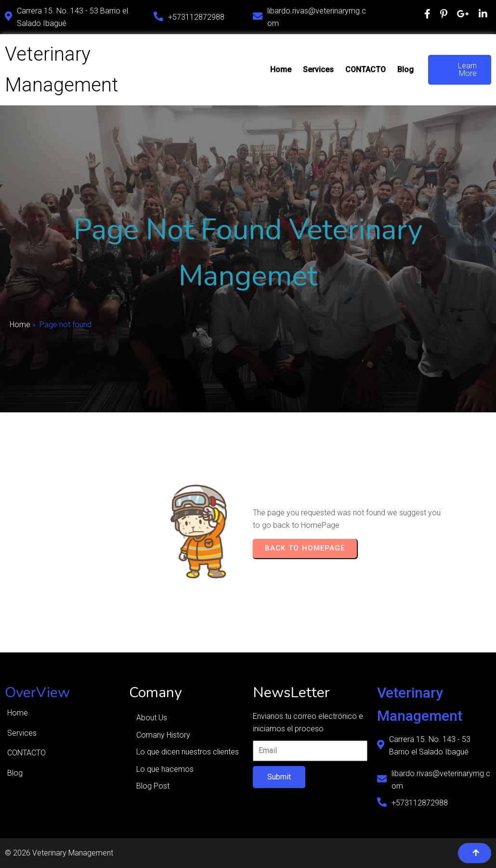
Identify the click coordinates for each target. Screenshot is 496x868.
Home (20, 325)
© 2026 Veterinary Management (59, 853)
